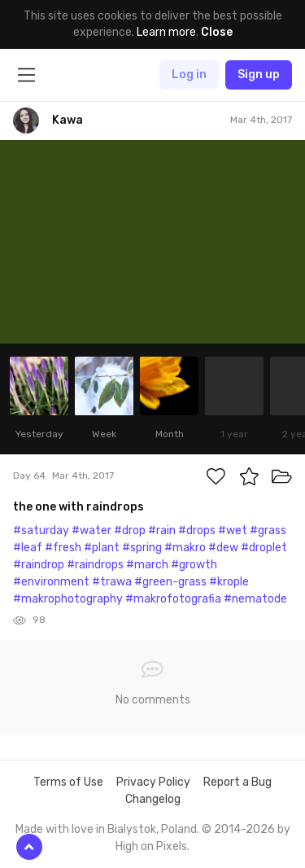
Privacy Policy (153, 782)
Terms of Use (68, 782)
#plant (102, 548)
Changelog (153, 799)
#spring (142, 548)
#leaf (28, 548)
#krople (229, 582)
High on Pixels (151, 846)
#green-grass (170, 582)
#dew (223, 548)
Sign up (259, 75)
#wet (233, 530)
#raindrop (39, 565)
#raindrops (95, 565)
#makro (185, 548)
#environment (51, 582)
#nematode (255, 599)
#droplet (264, 548)
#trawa (112, 582)
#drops (197, 530)
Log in (189, 75)
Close (217, 32)
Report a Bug (237, 782)
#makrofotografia (173, 599)
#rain (162, 530)
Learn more (166, 32)
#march (147, 565)
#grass (268, 530)
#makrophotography (68, 599)
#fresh (63, 548)
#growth (194, 565)
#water (91, 530)
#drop (130, 530)
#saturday (41, 530)
